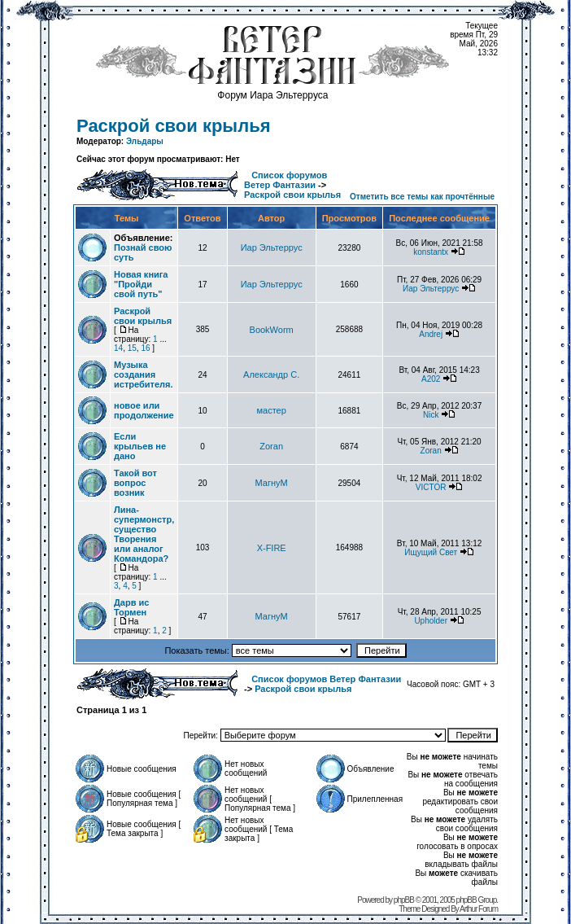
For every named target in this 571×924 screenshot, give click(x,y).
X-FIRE (272, 548)
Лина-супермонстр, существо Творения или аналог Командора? (144, 534)
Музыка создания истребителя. (143, 374)
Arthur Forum (479, 909)
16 (145, 348)
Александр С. (271, 374)
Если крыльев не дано (140, 446)
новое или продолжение (144, 410)
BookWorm (272, 330)
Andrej (431, 334)
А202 (431, 379)
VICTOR (431, 487)
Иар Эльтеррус (272, 247)
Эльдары (145, 141)
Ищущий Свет (431, 552)
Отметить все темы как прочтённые (422, 197)
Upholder (431, 621)
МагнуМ (272, 483)
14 (118, 348)
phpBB (404, 900)
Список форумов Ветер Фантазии (285, 180)
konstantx (431, 252)
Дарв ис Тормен (131, 607)
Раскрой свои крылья (174, 126)
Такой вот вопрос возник (135, 483)
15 (132, 348)
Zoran (271, 446)
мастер (271, 410)
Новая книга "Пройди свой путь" (141, 284)
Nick (431, 415)
